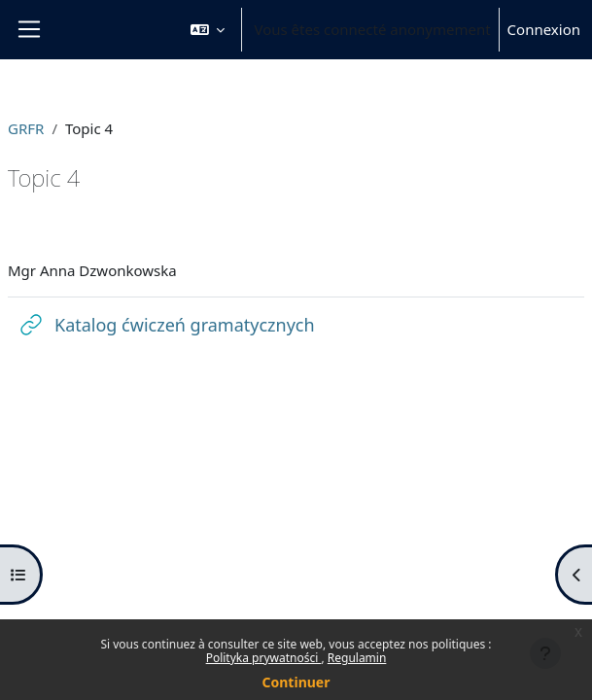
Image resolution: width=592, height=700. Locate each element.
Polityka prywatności (264, 658)
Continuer (296, 682)
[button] (208, 30)
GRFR (26, 128)
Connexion (544, 29)
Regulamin (357, 658)
